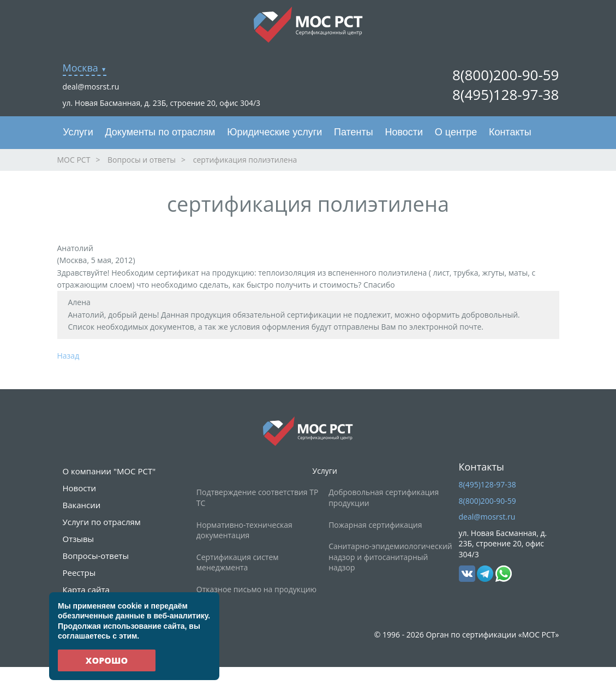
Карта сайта (86, 589)
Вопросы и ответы (142, 160)
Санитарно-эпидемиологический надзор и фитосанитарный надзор (390, 557)
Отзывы (79, 539)
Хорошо (107, 660)
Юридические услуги (274, 132)
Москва (80, 68)
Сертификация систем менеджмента (238, 562)
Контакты (510, 132)
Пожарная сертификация (375, 525)
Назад (68, 356)
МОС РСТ (74, 160)
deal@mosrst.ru (91, 87)
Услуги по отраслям (102, 522)
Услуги (78, 132)
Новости (404, 132)
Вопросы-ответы (96, 556)
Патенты (354, 132)
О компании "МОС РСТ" (109, 471)
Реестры (79, 573)
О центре (456, 132)
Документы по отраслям (160, 132)
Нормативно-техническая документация (244, 530)
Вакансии (82, 505)
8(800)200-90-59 (506, 75)
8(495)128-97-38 (506, 94)
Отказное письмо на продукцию (256, 589)
